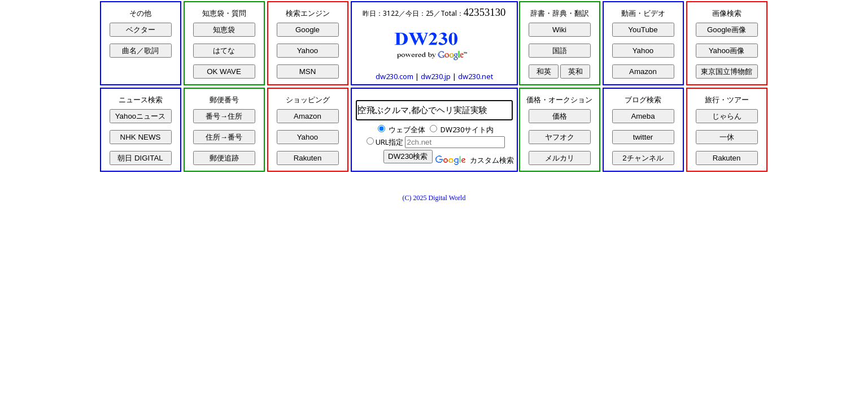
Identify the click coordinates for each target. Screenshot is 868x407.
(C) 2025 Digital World (434, 198)
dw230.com (394, 76)
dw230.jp (436, 76)
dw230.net (476, 76)
